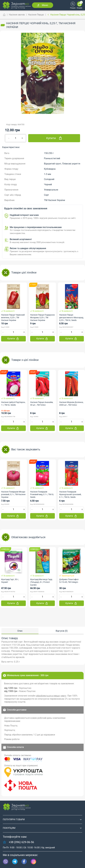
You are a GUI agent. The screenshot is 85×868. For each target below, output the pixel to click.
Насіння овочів (17, 15)
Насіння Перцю (36, 15)
